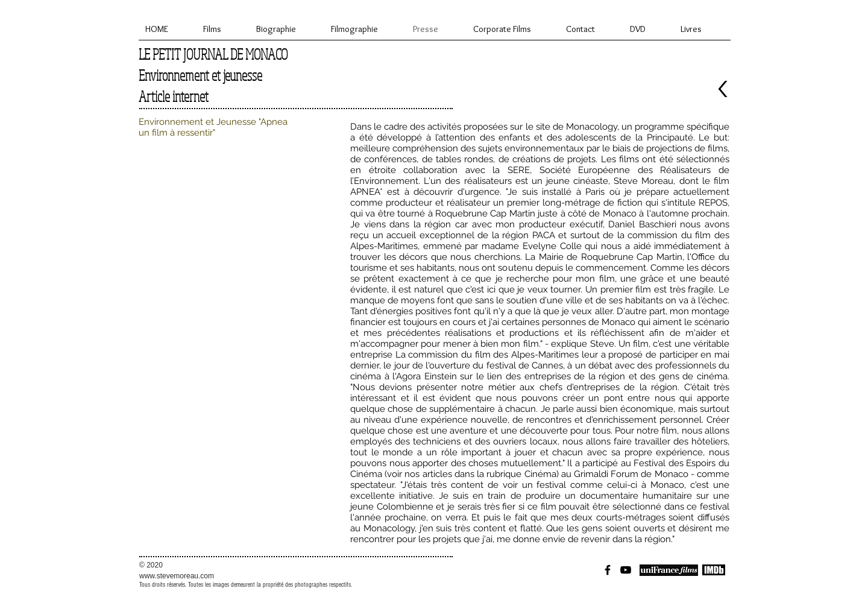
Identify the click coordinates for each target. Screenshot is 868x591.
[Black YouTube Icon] (626, 570)
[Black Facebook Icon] (608, 570)
